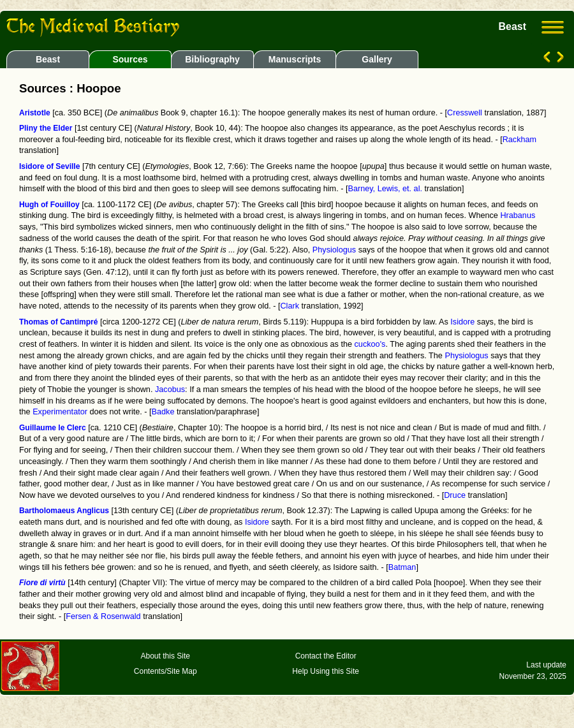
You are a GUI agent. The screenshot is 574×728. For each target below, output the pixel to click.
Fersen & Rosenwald (103, 616)
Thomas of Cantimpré (58, 322)
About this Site (166, 656)
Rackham (519, 140)
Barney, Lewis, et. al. (385, 189)
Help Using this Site (326, 671)
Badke (163, 412)
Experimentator (60, 412)
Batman (402, 567)
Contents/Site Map (166, 671)
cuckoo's (370, 344)
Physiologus (334, 250)
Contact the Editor (326, 656)
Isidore (462, 322)
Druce (455, 495)
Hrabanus (518, 215)
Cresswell (465, 113)
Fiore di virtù (42, 583)
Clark (290, 306)
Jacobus (170, 389)
